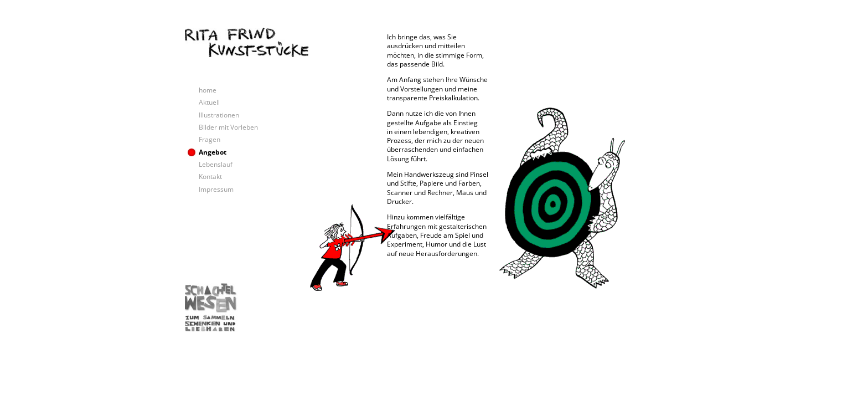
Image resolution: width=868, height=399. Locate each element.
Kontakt (210, 177)
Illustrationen (219, 115)
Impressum (216, 189)
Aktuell (209, 102)
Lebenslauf (216, 164)
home (208, 90)
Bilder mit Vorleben (228, 127)
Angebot (213, 152)
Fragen (210, 139)
